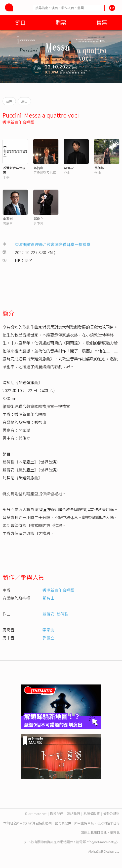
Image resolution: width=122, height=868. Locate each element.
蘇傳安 (69, 168)
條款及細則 (111, 814)
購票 (61, 22)
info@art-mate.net (99, 842)
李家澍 (8, 219)
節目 (20, 22)
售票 (102, 22)
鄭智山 (38, 168)
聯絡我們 (73, 814)
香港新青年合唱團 (18, 122)
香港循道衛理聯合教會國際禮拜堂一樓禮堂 (53, 244)
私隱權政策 (92, 814)
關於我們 (57, 814)
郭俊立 (38, 219)
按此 (116, 832)
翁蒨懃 (99, 168)
